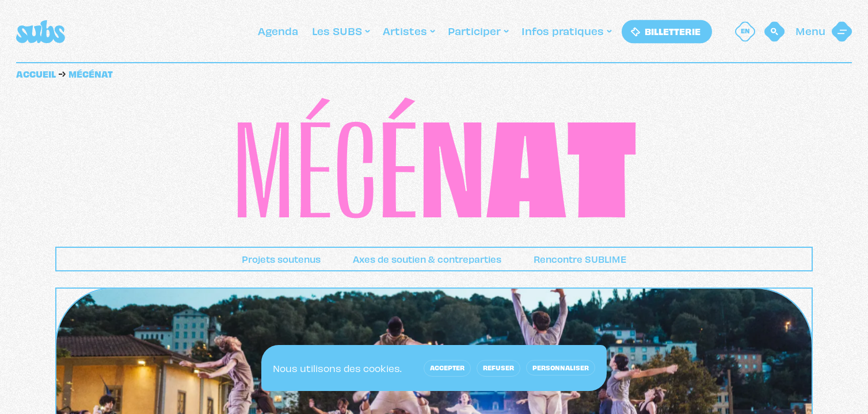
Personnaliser (561, 367)
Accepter (447, 367)
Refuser (498, 367)
